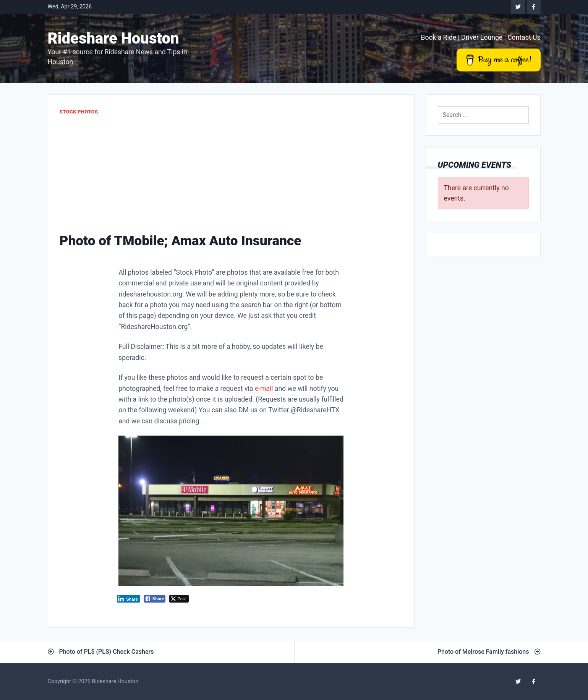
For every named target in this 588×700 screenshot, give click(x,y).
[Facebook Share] (155, 599)
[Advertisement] (231, 173)
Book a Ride (438, 37)
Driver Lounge (482, 37)
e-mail (264, 389)
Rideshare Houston (113, 38)
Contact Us (524, 37)
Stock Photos (79, 112)
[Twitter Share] (179, 599)
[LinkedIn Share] (128, 599)
